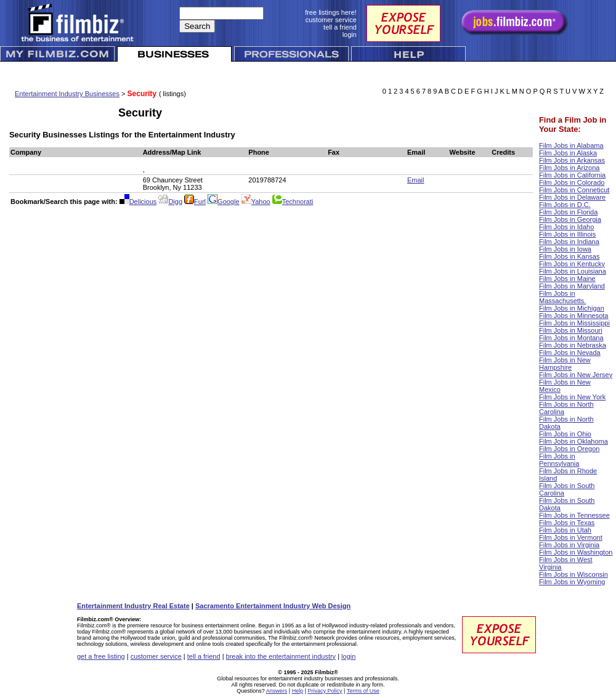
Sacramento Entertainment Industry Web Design (273, 606)
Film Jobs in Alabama (571, 145)
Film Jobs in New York (572, 397)
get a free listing (101, 656)
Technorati (293, 202)
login (348, 656)
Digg (170, 202)
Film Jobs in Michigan (572, 308)
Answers (277, 691)
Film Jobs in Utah (565, 530)
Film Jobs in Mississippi (574, 323)
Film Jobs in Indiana (569, 242)
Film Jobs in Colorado (572, 182)
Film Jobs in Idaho (566, 227)
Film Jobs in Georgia (570, 219)
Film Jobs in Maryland (572, 286)
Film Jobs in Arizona (569, 168)
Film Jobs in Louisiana (573, 271)
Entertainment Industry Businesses (67, 94)
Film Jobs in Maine (567, 279)
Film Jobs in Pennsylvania (559, 460)
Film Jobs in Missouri (571, 330)
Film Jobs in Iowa (565, 249)
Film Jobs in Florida (568, 212)
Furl (195, 202)
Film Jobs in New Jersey (576, 375)
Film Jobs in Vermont (571, 537)
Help (298, 691)
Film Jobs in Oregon (569, 449)
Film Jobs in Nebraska (573, 345)
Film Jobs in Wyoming (572, 582)
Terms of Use (363, 691)
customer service (156, 656)
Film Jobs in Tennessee (574, 515)
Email (416, 180)
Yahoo (256, 202)
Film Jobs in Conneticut (574, 190)
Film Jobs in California (572, 175)
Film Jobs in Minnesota (574, 316)
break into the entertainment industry (281, 656)
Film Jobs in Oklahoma (573, 441)
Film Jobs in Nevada (570, 353)
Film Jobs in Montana (571, 338)
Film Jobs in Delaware (572, 197)
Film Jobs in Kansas (569, 256)
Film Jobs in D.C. (565, 205)
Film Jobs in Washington (576, 552)
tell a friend (204, 656)
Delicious (138, 202)
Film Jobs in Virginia (569, 545)
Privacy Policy (325, 691)
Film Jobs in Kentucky (572, 264)
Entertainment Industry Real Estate (133, 606)
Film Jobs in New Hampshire (565, 364)
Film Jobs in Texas (567, 523)
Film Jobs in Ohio (565, 434)
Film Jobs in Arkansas (572, 160)
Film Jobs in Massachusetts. (562, 297)
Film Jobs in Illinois (567, 234)
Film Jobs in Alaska (568, 153)
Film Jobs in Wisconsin (573, 574)
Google (223, 202)
